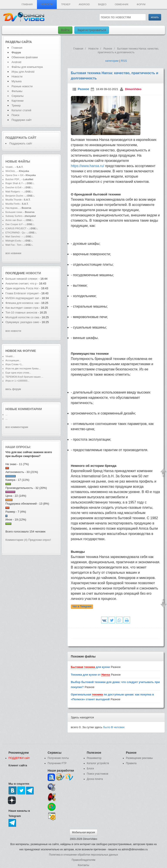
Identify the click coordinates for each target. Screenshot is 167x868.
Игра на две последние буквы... (23, 368)
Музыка (17, 81)
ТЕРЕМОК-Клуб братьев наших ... (24, 377)
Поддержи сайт (22, 120)
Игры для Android (23, 72)
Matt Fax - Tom (13, 245)
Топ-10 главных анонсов (22, 312)
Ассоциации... (13, 360)
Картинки (18, 101)
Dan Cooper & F (14, 224)
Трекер (66, 4)
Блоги (90, 769)
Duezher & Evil (13, 187)
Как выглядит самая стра (22, 308)
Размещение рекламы (139, 758)
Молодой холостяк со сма (22, 317)
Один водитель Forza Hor (22, 288)
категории (112, 61)
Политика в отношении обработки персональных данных (83, 855)
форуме (29, 351)
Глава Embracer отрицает (22, 293)
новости (33, 273)
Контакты (83, 865)
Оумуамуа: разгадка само (22, 322)
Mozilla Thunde (14, 200)
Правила (131, 763)
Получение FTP (57, 763)
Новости (47, 4)
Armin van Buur (14, 220)
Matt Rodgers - (13, 192)
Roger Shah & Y (14, 183)
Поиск (15, 115)
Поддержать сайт (21, 138)
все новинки (13, 253)
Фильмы (17, 91)
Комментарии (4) (16, 540)
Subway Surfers (14, 216)
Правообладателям (83, 860)
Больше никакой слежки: (22, 279)
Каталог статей (21, 110)
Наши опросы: (18, 447)
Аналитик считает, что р (21, 283)
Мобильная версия (83, 832)
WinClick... (11, 171)
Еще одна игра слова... (18, 373)
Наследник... (13, 208)
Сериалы (18, 96)
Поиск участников (98, 774)
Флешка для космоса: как (22, 303)
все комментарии (17, 427)
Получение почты (58, 758)
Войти (65, 30)
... (6, 414)
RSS (124, 61)
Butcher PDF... (13, 179)
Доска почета (95, 779)
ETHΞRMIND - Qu (15, 233)
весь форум (13, 389)
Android (84, 4)
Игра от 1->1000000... (17, 381)
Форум (141, 4)
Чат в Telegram (82, 606)
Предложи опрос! (40, 540)
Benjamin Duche (14, 196)
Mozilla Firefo (13, 204)
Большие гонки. (14, 212)
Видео (102, 4)
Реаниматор (94, 758)
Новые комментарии (24, 409)
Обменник (122, 4)
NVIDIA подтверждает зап (22, 298)
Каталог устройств (98, 763)
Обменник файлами (25, 57)
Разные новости (22, 86)
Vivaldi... (10, 167)
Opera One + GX (14, 175)
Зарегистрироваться (92, 30)
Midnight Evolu (13, 241)
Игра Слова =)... (14, 364)
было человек (114, 727)
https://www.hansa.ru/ (88, 166)
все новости (13, 331)
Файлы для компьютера (27, 67)
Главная (27, 4)
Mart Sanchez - (14, 236)
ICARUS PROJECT (16, 228)
